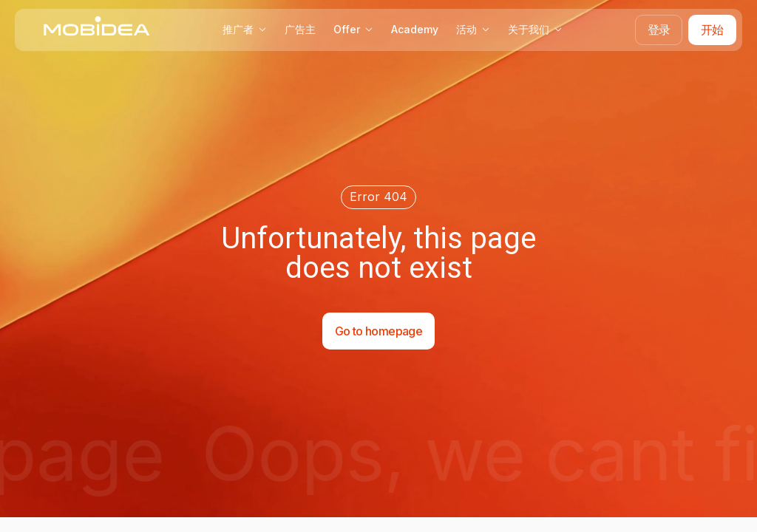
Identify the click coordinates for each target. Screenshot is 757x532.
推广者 (245, 29)
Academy (415, 29)
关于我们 (535, 29)
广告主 (300, 29)
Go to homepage (378, 331)
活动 (473, 29)
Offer (353, 29)
